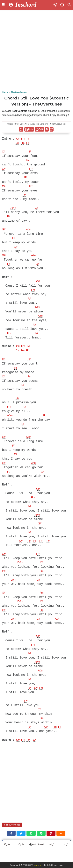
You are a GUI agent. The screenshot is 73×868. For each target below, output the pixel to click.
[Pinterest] (51, 846)
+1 (52, 858)
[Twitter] (21, 846)
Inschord (38, 865)
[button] (61, 846)
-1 (66, 858)
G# (38, 210)
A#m (14, 210)
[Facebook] (11, 846)
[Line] (41, 846)
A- (21, 858)
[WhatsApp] (31, 846)
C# (18, 139)
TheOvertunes (14, 838)
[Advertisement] (36, 50)
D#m (21, 572)
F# (30, 139)
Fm (24, 139)
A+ (7, 858)
